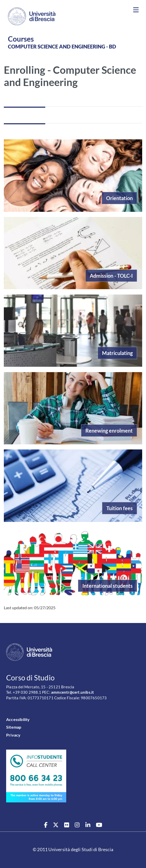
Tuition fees (120, 508)
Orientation (119, 198)
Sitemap (14, 727)
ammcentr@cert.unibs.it (72, 692)
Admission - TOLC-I (111, 276)
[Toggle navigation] (136, 10)
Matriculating (117, 353)
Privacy (13, 735)
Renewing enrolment (109, 431)
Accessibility (18, 719)
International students (108, 586)
